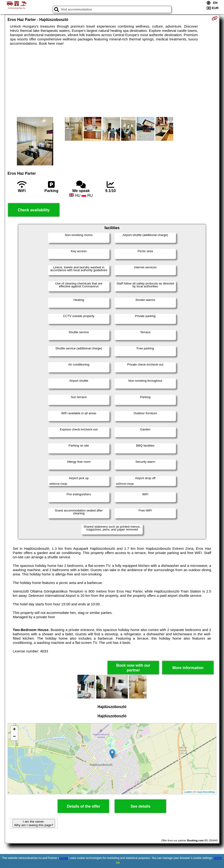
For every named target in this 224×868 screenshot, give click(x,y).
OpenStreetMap (206, 792)
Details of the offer (83, 806)
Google (64, 858)
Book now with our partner (133, 668)
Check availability (34, 210)
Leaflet (188, 792)
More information (188, 668)
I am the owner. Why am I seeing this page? (34, 823)
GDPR (218, 858)
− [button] (14, 737)
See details (141, 806)
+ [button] (14, 730)
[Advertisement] (112, 81)
